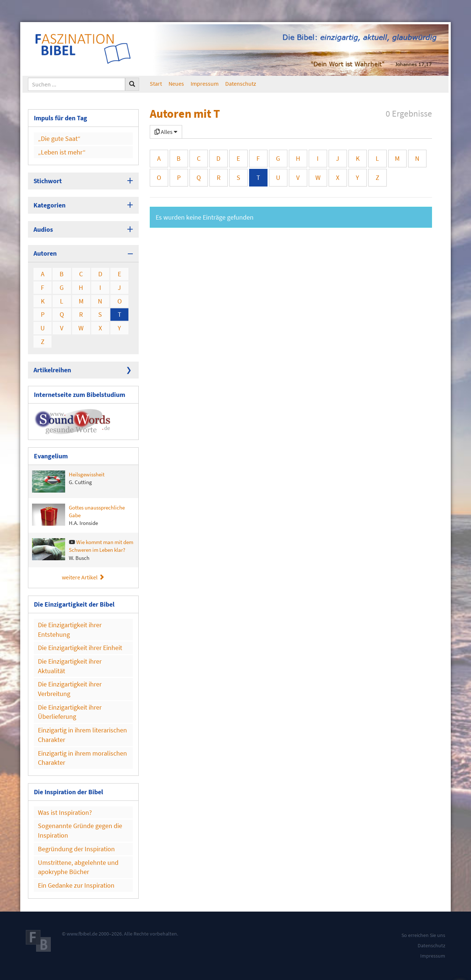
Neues (176, 84)
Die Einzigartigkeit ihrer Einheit (80, 648)
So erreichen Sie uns (423, 935)
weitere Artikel (83, 577)
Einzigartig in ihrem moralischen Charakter (82, 758)
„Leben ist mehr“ (62, 152)
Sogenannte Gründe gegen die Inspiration (80, 830)
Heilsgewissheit (68, 482)
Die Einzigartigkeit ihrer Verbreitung (70, 689)
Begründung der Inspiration (76, 849)
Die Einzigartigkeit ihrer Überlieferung (70, 712)
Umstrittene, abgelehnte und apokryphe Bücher (78, 867)
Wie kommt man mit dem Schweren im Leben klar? (83, 550)
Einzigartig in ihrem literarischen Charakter (82, 735)
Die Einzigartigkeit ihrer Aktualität (70, 666)
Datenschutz (241, 84)
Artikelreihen (52, 370)
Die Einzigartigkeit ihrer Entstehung (70, 630)
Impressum (205, 84)
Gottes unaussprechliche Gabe (78, 515)
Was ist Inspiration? (65, 812)
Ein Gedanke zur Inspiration (76, 885)
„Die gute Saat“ (59, 139)
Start (156, 84)
